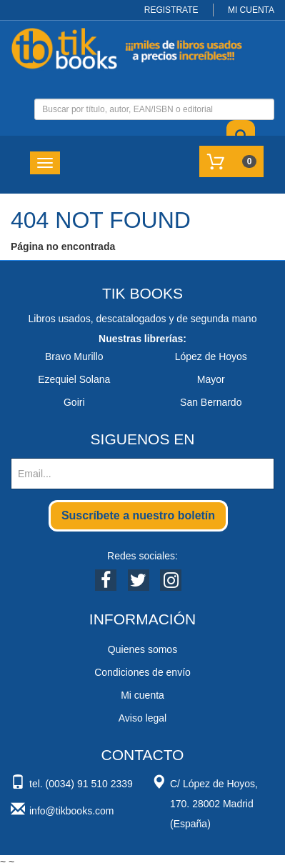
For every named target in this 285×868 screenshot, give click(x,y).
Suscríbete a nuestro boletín (138, 515)
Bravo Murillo (74, 356)
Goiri (74, 402)
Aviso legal (142, 718)
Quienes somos (142, 649)
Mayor (211, 379)
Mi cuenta (142, 695)
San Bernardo (211, 402)
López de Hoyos (211, 356)
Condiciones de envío (142, 672)
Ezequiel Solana (74, 379)
